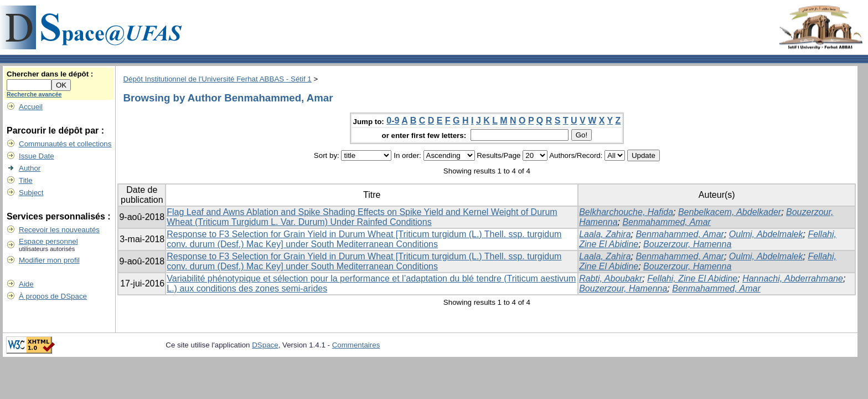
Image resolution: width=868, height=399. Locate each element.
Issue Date (37, 156)
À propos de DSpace (53, 296)
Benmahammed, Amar (666, 222)
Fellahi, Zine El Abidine (692, 278)
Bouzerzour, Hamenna (687, 244)
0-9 (393, 121)
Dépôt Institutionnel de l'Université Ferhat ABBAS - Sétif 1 (217, 79)
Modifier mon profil (49, 260)
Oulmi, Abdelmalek (766, 234)
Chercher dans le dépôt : (50, 74)
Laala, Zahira (605, 234)
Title (26, 180)
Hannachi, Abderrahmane (793, 278)
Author (30, 168)
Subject (31, 193)
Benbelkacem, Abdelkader (730, 212)
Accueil (31, 107)
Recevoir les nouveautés (59, 230)
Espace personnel (48, 241)
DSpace (265, 345)
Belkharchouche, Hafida (626, 212)
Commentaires (356, 345)
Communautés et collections (65, 144)
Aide (26, 284)
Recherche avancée (34, 94)
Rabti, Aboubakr (611, 278)
